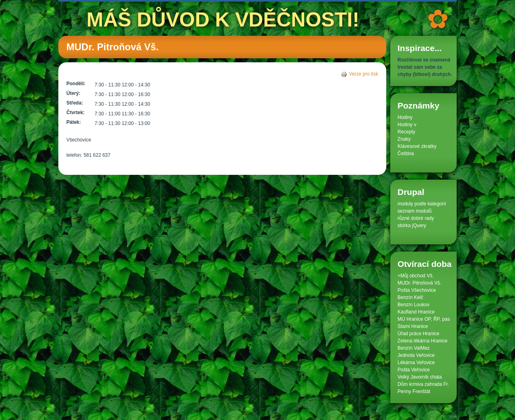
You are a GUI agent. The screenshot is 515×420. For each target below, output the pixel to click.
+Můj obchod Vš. (416, 276)
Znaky (404, 139)
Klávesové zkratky (417, 146)
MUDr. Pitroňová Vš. (419, 283)
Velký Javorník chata (420, 377)
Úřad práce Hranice (418, 334)
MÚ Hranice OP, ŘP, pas (424, 319)
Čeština (406, 154)
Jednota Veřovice (416, 355)
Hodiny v (407, 125)
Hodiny (405, 117)
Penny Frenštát (414, 391)
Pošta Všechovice (417, 290)
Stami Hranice (413, 326)
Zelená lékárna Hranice (422, 341)
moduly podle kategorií (422, 204)
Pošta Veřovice (414, 370)
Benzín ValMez (414, 348)
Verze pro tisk (359, 74)
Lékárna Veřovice (416, 363)
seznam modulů (415, 211)
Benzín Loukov (413, 305)
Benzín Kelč (410, 297)
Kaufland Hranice (416, 312)
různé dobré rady (416, 218)
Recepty (406, 132)
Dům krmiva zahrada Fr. (423, 384)
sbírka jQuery (412, 225)
